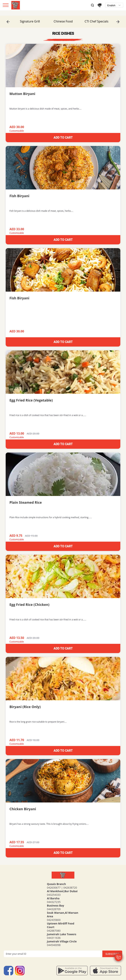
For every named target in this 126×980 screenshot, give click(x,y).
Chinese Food (63, 21)
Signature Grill (30, 21)
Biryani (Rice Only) (25, 707)
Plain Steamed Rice (26, 502)
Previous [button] (8, 22)
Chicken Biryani (23, 809)
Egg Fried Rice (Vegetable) (31, 400)
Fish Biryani (19, 196)
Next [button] (118, 22)
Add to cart (63, 138)
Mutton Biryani (22, 94)
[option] (30, 21)
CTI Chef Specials (96, 21)
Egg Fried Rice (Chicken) (29, 605)
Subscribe (112, 954)
